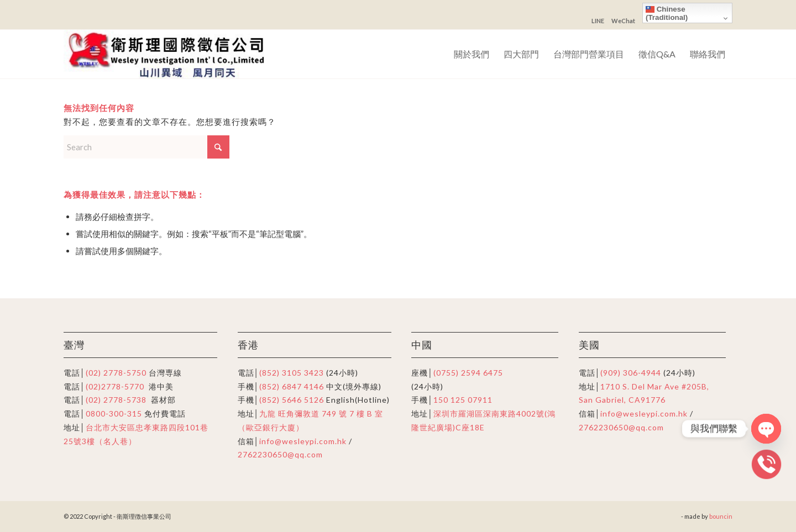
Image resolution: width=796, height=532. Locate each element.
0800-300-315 (114, 414)
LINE (598, 21)
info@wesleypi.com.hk (303, 441)
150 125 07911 (463, 400)
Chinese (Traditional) (667, 13)
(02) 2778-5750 (116, 373)
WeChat (623, 21)
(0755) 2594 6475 (468, 373)
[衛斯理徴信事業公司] (168, 54)
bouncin (721, 516)
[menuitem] (472, 54)
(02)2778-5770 (115, 386)
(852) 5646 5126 (292, 400)
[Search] (146, 147)
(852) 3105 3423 (292, 373)
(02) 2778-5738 (116, 400)
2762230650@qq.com (280, 454)
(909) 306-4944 (632, 373)
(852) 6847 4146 (292, 386)
